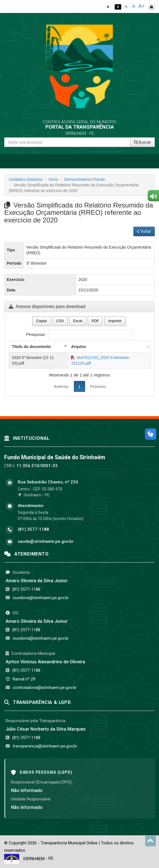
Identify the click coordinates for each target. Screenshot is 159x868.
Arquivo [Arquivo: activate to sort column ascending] (79, 347)
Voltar (144, 231)
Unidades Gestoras (26, 179)
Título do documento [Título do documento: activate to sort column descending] (31, 347)
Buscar (143, 142)
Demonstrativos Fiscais (85, 179)
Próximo (98, 386)
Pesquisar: (79, 334)
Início (53, 179)
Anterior (61, 386)
